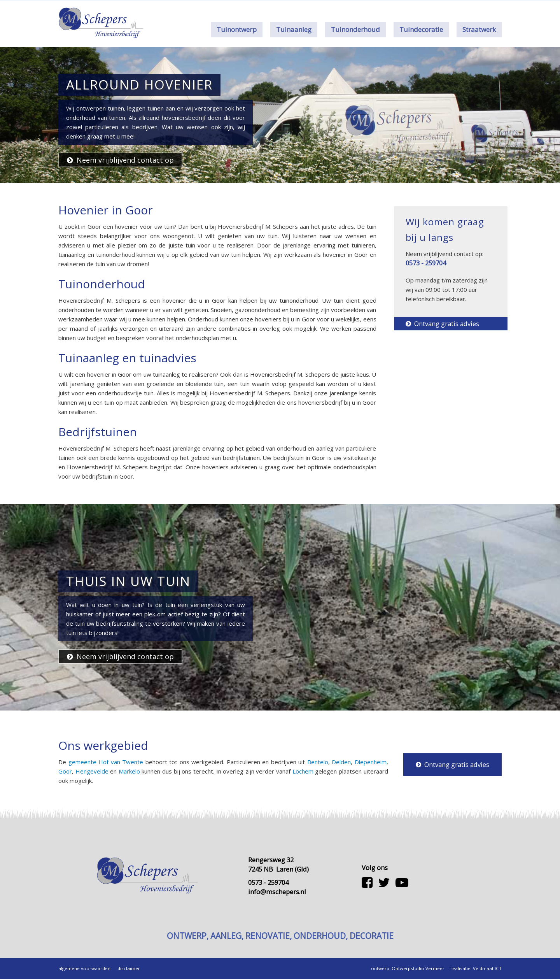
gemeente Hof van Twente (106, 762)
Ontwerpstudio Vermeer (418, 968)
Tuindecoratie (421, 29)
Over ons (360, 6)
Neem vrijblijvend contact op (120, 160)
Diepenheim (371, 762)
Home (338, 6)
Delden (341, 762)
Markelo (129, 771)
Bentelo (318, 762)
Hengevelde (92, 771)
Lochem (303, 771)
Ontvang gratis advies (442, 324)
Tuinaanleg (294, 29)
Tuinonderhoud (355, 29)
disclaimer (129, 968)
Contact (385, 6)
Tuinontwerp (237, 29)
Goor (65, 771)
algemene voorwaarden (84, 968)
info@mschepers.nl (277, 892)
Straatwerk (479, 29)
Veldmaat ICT (487, 968)
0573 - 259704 (431, 6)
